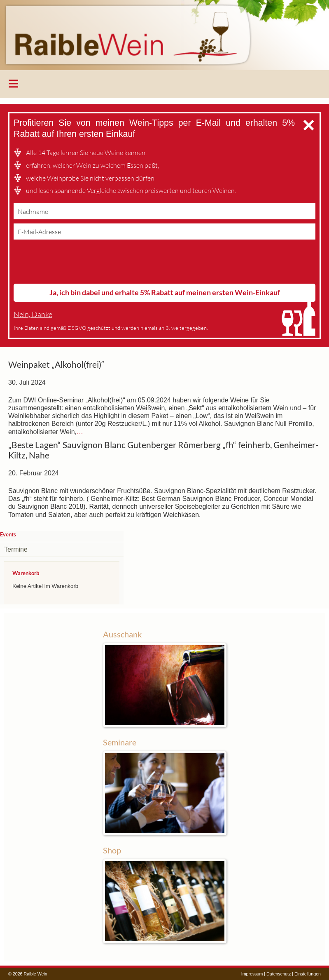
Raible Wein (164, 35)
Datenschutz (279, 974)
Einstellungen (308, 974)
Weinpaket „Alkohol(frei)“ (56, 364)
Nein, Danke (33, 314)
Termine (16, 549)
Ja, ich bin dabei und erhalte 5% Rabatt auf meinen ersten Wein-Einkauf (165, 292)
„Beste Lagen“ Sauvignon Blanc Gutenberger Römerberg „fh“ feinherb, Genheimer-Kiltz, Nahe (163, 450)
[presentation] (76, 263)
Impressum (252, 974)
